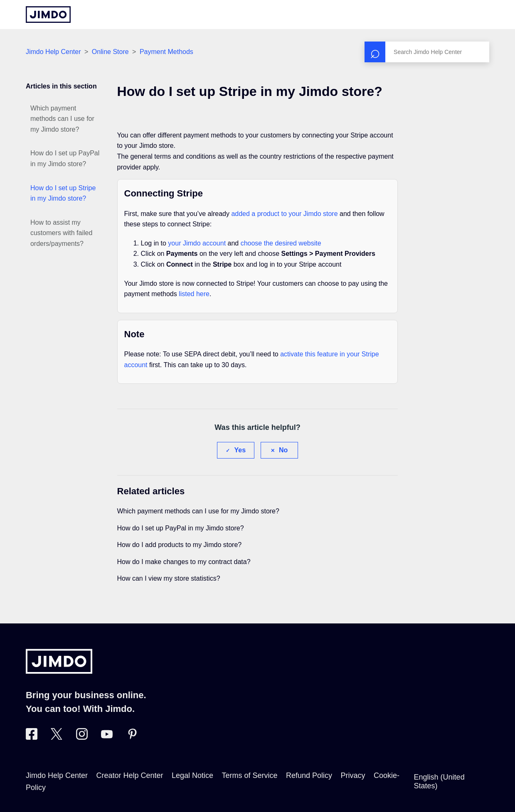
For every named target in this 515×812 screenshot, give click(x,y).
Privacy (353, 775)
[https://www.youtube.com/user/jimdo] (107, 737)
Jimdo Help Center (53, 52)
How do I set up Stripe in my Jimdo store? (63, 193)
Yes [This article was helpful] (240, 450)
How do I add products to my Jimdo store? (180, 545)
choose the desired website (281, 243)
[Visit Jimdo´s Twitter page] (57, 737)
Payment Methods (166, 52)
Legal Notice (192, 775)
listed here (194, 294)
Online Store (110, 52)
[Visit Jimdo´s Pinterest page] (132, 737)
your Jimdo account (197, 243)
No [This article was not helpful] (283, 450)
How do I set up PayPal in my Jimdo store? (65, 158)
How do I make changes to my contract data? (184, 562)
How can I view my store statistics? (169, 578)
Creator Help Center (129, 775)
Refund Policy (309, 775)
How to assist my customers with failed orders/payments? (61, 233)
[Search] (427, 52)
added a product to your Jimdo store (284, 214)
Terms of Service (250, 775)
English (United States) (439, 781)
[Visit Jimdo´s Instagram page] (82, 737)
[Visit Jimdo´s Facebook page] (32, 737)
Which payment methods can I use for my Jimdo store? (62, 119)
